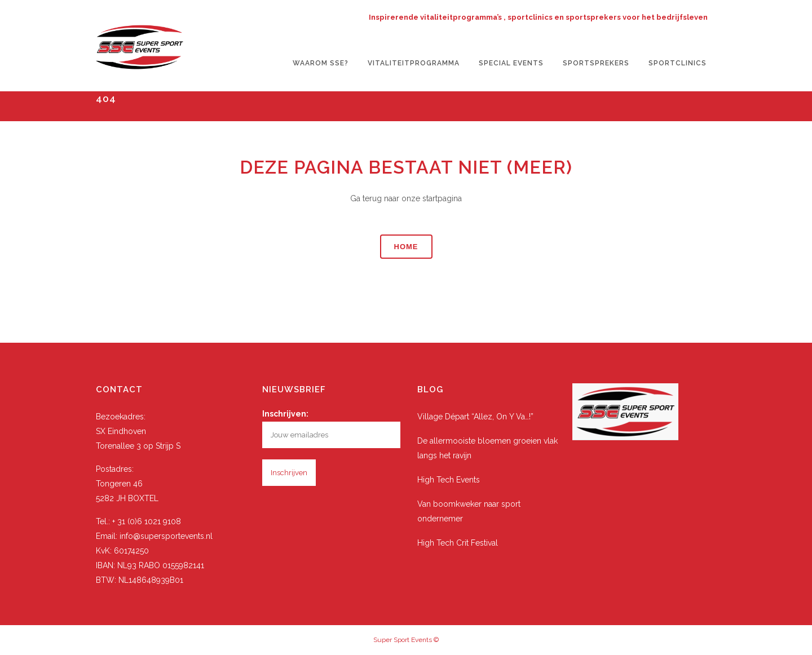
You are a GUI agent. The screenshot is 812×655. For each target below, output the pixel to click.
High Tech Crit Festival (458, 543)
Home (406, 247)
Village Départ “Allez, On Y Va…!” (475, 417)
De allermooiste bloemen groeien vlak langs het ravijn (487, 448)
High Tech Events (449, 480)
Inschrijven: (285, 414)
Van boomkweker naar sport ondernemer (469, 511)
